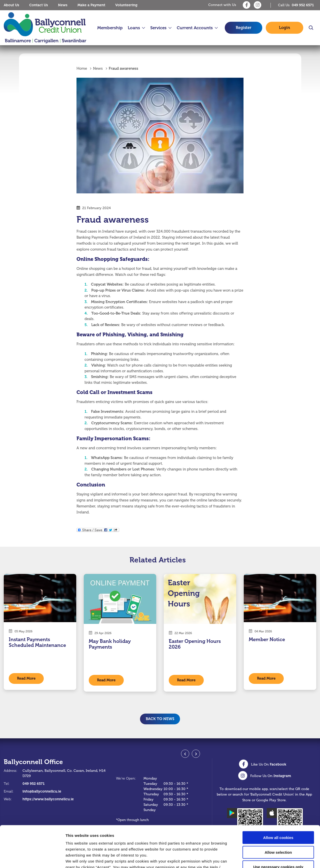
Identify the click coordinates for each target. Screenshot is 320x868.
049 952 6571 (33, 784)
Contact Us (39, 5)
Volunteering (126, 5)
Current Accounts (195, 28)
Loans (134, 28)
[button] (311, 28)
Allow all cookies (278, 796)
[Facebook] (246, 5)
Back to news (160, 719)
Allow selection (278, 811)
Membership (110, 28)
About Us (11, 5)
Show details (262, 858)
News (63, 5)
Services (158, 28)
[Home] (45, 28)
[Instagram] (257, 5)
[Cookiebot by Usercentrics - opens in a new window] (32, 858)
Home (82, 69)
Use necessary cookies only (278, 825)
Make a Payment (91, 5)
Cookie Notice (193, 838)
